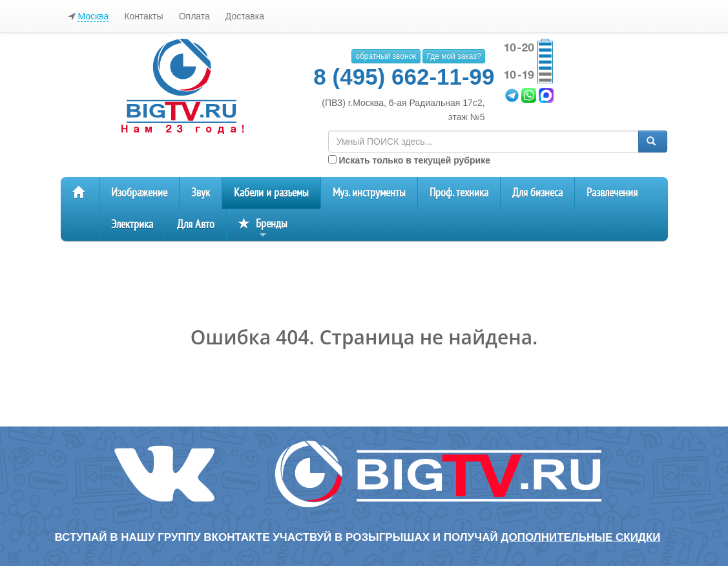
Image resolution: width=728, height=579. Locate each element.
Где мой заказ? (453, 56)
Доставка (245, 16)
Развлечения (612, 193)
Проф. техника (459, 193)
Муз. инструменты (369, 193)
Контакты (143, 16)
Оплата (194, 16)
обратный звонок (386, 56)
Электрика (132, 225)
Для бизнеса (537, 193)
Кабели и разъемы (271, 193)
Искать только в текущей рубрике (409, 160)
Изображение (139, 193)
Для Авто (196, 225)
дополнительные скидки (580, 537)
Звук (201, 193)
